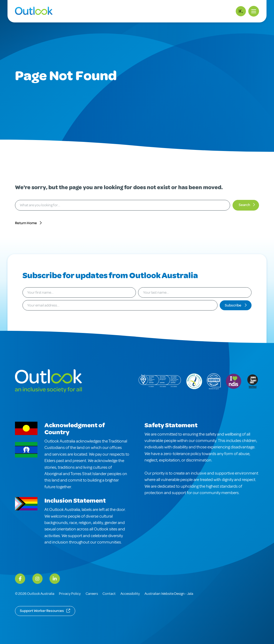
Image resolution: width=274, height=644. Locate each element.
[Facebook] (20, 579)
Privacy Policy (70, 594)
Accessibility (130, 594)
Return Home (26, 223)
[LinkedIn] (55, 579)
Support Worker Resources (42, 611)
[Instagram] (37, 579)
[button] (254, 11)
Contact (109, 594)
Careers (92, 594)
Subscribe (233, 305)
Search (244, 205)
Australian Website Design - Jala (169, 594)
